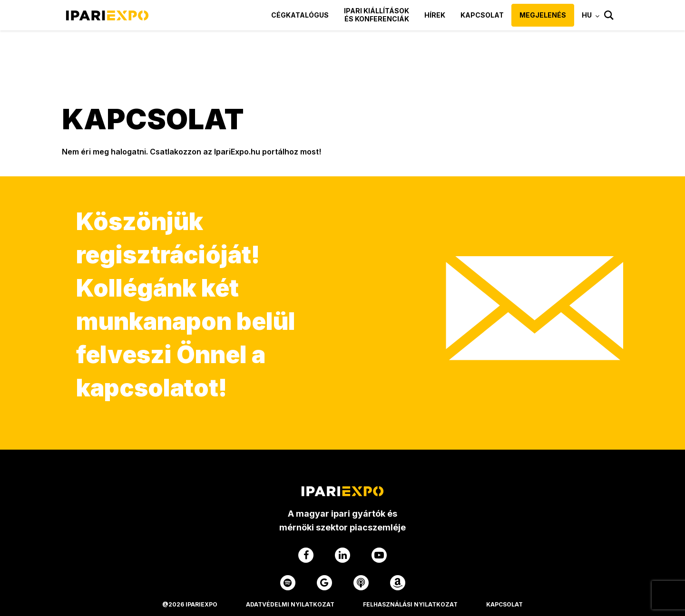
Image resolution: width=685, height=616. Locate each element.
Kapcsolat (482, 15)
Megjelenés (543, 15)
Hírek (435, 15)
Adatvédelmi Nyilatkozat (290, 604)
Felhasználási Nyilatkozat (410, 604)
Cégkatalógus (300, 15)
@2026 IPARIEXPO (190, 604)
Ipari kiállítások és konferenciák (377, 15)
